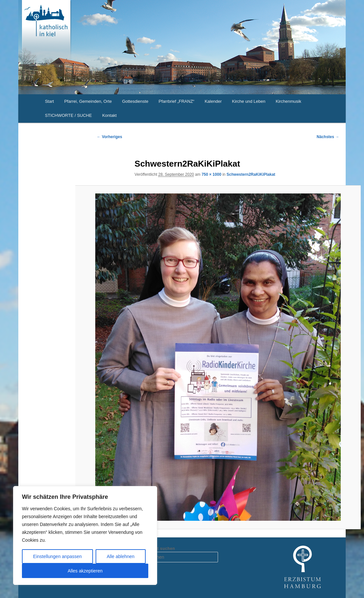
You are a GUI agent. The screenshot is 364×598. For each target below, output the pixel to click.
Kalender (213, 101)
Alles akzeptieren (85, 571)
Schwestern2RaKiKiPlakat (251, 174)
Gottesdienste (135, 101)
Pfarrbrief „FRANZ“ (177, 101)
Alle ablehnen (121, 556)
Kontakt (109, 115)
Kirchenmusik (288, 101)
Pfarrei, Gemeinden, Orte (88, 101)
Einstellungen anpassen (57, 556)
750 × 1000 (211, 174)
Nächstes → (328, 137)
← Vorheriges (109, 137)
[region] (85, 535)
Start (49, 101)
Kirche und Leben (249, 101)
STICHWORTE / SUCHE (68, 115)
